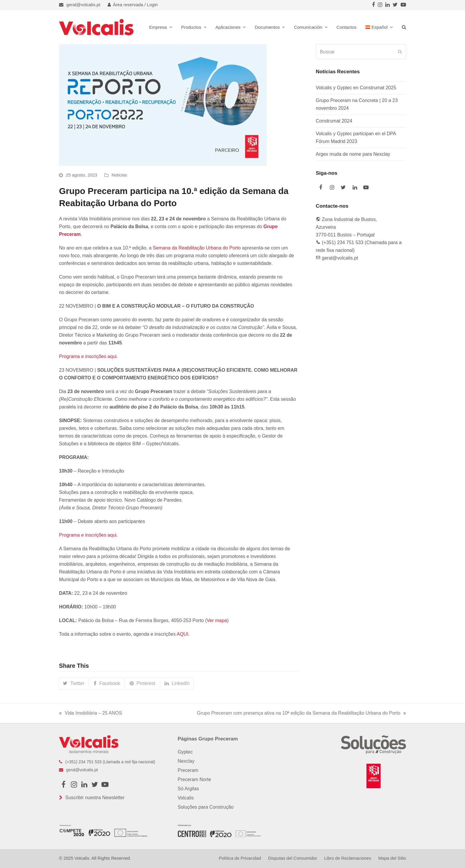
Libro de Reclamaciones (348, 858)
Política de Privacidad (240, 858)
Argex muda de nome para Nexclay (353, 154)
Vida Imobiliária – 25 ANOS (91, 714)
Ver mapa (217, 620)
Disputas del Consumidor (293, 858)
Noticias (119, 175)
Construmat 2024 (334, 121)
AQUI (183, 634)
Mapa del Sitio (392, 858)
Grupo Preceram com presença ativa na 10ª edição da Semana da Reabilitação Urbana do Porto (301, 714)
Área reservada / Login (133, 5)
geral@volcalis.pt (83, 5)
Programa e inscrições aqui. (88, 356)
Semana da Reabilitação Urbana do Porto (197, 248)
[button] (404, 27)
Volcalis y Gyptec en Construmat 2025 (356, 88)
